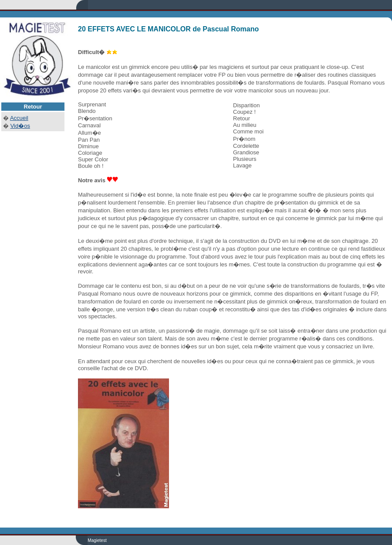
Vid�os (20, 126)
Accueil (19, 118)
